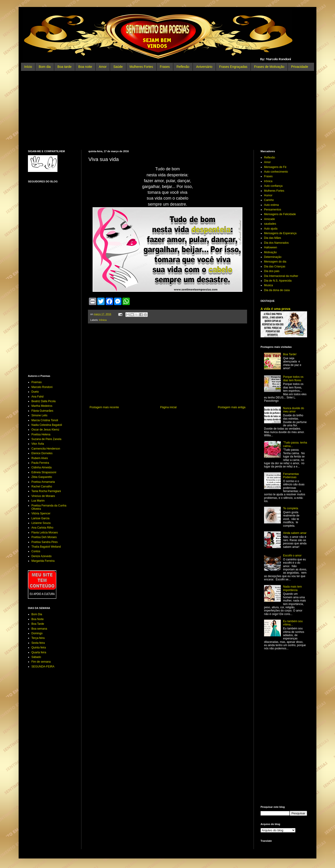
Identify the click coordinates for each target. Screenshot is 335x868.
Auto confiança (273, 186)
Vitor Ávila (38, 444)
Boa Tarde (38, 624)
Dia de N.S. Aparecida (278, 281)
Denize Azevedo (42, 556)
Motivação (270, 252)
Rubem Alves (40, 458)
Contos (36, 551)
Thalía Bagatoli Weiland (46, 547)
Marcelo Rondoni (42, 387)
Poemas (37, 382)
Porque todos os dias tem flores (293, 378)
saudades (270, 224)
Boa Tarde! (290, 354)
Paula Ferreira (40, 463)
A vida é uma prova (275, 309)
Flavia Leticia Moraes (45, 533)
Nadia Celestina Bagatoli (47, 425)
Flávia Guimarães (42, 411)
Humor (268, 195)
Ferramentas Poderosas (291, 476)
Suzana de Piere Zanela (46, 439)
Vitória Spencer (41, 513)
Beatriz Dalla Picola (44, 401)
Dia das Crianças (275, 266)
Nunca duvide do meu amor (294, 410)
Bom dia (45, 67)
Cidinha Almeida (42, 467)
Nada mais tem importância (293, 588)
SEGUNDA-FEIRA (43, 667)
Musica (268, 285)
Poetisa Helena (41, 434)
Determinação (273, 257)
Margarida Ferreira (43, 561)
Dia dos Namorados (276, 243)
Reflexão (183, 67)
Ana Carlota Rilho (42, 528)
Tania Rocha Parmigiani (46, 491)
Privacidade (300, 67)
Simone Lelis (39, 415)
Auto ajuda (271, 229)
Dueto (35, 392)
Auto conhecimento (276, 172)
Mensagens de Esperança (280, 233)
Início (28, 67)
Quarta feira (39, 652)
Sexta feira (38, 643)
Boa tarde (65, 67)
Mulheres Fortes (141, 67)
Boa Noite (38, 619)
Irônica (103, 320)
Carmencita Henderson (46, 449)
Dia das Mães (273, 238)
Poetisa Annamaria (43, 482)
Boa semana (39, 629)
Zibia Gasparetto (42, 477)
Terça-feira (38, 638)
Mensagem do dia (275, 262)
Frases (165, 67)
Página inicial (168, 407)
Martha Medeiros (42, 406)
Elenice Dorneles (42, 453)
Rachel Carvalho (42, 487)
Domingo (37, 633)
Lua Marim (38, 501)
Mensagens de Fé (275, 167)
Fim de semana (41, 662)
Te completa (291, 508)
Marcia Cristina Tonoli (45, 420)
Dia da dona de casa (277, 290)
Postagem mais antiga (232, 407)
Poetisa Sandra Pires (45, 542)
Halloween (271, 247)
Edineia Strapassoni (44, 472)
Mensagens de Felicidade (280, 214)
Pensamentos (273, 210)
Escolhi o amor (292, 556)
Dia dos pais (272, 271)
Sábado (36, 657)
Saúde (118, 67)
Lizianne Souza (41, 523)
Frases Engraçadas (233, 67)
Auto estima (271, 205)
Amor (103, 67)
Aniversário (204, 67)
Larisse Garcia (40, 518)
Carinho (269, 200)
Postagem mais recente (104, 407)
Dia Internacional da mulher (281, 276)
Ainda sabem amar (295, 533)
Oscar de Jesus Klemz (45, 430)
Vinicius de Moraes (43, 496)
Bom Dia (37, 614)
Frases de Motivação (269, 67)
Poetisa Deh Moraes (44, 537)
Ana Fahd (37, 397)
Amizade (270, 219)
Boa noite (85, 67)
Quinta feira (39, 648)
